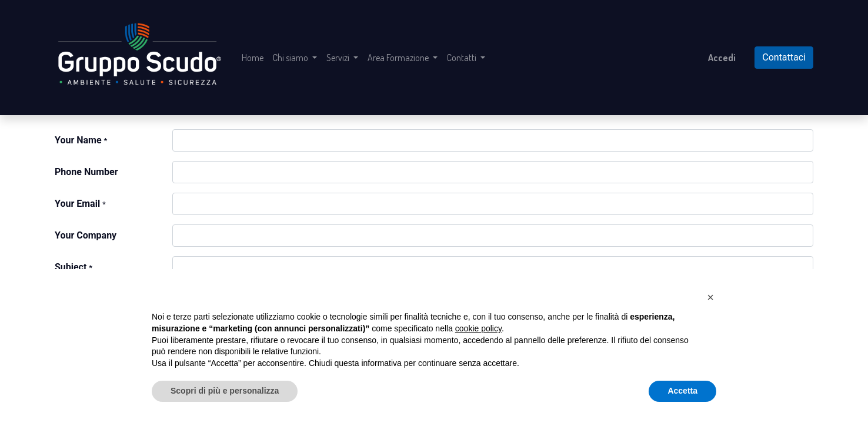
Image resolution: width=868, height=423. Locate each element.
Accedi (722, 58)
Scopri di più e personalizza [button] (225, 391)
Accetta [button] (682, 391)
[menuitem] (253, 58)
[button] (710, 297)
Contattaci (784, 57)
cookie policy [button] (478, 328)
